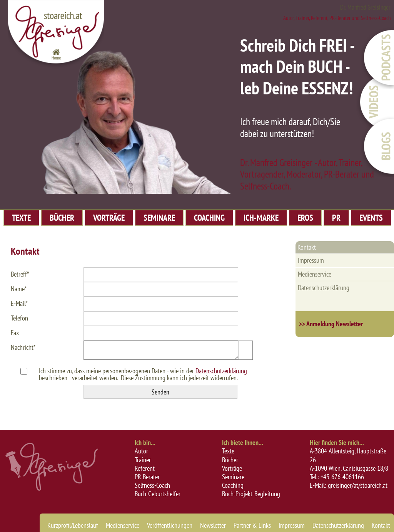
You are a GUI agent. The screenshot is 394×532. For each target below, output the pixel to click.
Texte (228, 451)
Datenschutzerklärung (221, 371)
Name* (19, 289)
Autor (141, 451)
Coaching (233, 485)
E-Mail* (19, 303)
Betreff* (20, 274)
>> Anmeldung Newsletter (331, 324)
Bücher (230, 460)
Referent (145, 468)
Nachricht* (23, 347)
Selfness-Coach (152, 485)
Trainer (143, 460)
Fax (15, 333)
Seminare (233, 477)
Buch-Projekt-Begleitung (251, 494)
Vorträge (232, 468)
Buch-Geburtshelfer (158, 494)
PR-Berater (147, 477)
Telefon (19, 318)
